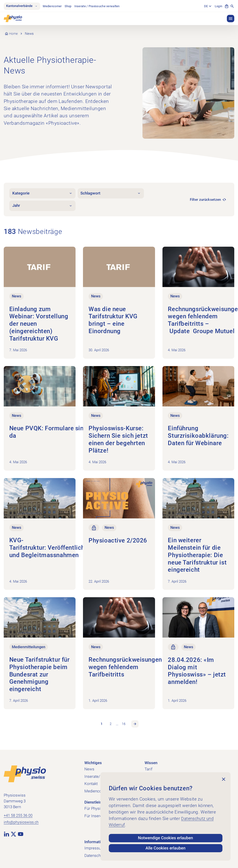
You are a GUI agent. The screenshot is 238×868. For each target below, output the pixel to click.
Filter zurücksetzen (205, 200)
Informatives (96, 840)
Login (218, 6)
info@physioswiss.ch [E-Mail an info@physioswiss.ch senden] (22, 821)
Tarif (149, 767)
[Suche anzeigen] (232, 6)
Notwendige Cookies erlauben (166, 836)
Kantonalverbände (23, 6)
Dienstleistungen (99, 800)
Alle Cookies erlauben (166, 848)
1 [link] (101, 722)
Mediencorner (54, 6)
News (89, 767)
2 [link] (110, 722)
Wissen (151, 761)
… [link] (117, 721)
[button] (231, 19)
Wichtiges (93, 761)
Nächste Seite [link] (136, 722)
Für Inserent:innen (100, 814)
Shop (70, 6)
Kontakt (91, 782)
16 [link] (124, 722)
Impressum (94, 846)
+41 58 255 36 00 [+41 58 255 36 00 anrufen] (18, 813)
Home (14, 34)
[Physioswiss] (13, 19)
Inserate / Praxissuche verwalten (99, 6)
